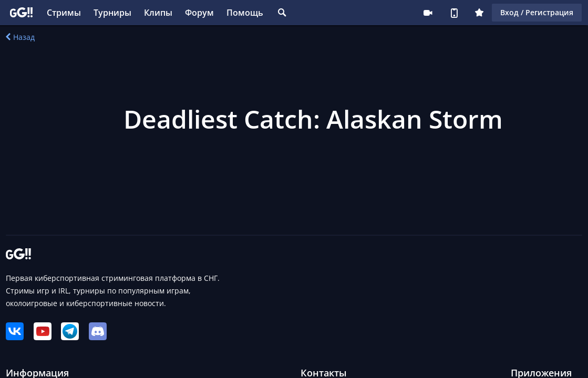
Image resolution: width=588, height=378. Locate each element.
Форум (199, 13)
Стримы (64, 13)
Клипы (158, 13)
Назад (20, 37)
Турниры (112, 13)
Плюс (479, 13)
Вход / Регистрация (537, 12)
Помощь (245, 13)
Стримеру (428, 13)
